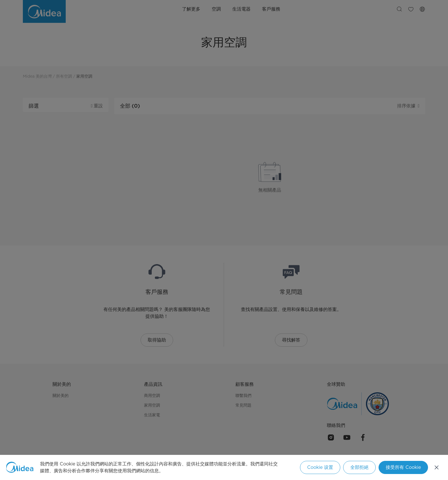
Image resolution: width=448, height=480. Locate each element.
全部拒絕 (359, 467)
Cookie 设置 (320, 467)
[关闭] (437, 467)
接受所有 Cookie (403, 467)
